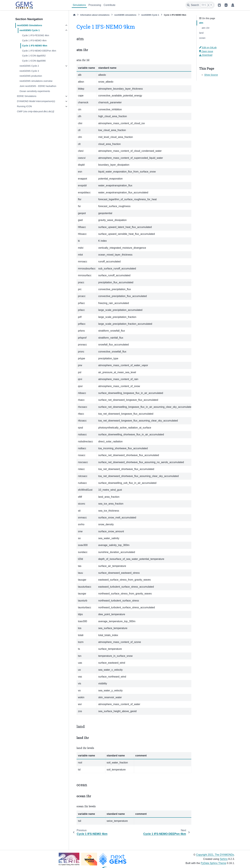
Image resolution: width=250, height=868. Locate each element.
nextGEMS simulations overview (36, 81)
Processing (95, 5)
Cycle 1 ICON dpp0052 (34, 56)
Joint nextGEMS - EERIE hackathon (38, 86)
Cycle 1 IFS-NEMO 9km (35, 46)
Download (206, 55)
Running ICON (24, 106)
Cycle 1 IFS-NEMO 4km (34, 40)
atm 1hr (206, 28)
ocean (202, 38)
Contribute (110, 5)
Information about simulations (95, 15)
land (201, 33)
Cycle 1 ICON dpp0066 (34, 61)
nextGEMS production (31, 76)
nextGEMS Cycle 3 (29, 71)
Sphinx (224, 859)
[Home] (74, 15)
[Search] (200, 5)
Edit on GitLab (208, 48)
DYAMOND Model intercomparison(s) (36, 101)
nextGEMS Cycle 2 (29, 66)
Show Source (211, 75)
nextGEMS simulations (125, 15)
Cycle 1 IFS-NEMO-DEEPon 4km (39, 51)
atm (201, 23)
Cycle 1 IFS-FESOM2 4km (36, 35)
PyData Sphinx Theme (213, 863)
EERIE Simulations (27, 96)
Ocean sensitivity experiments (35, 91)
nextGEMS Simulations (29, 25)
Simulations (79, 5)
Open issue (206, 51)
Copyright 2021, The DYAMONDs (215, 855)
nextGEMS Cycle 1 (29, 30)
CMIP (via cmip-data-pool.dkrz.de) (34, 111)
